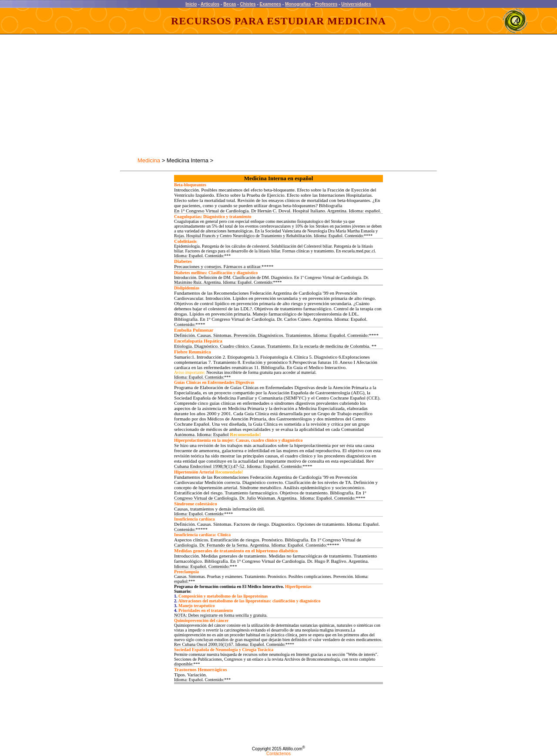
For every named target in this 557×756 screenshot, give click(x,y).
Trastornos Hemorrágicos (201, 669)
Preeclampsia (186, 572)
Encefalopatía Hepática (198, 341)
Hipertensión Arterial (194, 472)
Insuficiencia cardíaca (195, 519)
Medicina (149, 160)
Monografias (298, 4)
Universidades (356, 4)
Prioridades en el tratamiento (206, 610)
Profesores (326, 4)
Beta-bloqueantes (190, 185)
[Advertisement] (198, 96)
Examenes (270, 4)
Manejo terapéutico (197, 606)
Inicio (191, 4)
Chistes (248, 4)
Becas (230, 4)
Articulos (210, 4)
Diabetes (183, 261)
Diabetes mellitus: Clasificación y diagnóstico (216, 273)
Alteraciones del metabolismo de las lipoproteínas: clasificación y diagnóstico (249, 601)
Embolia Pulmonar (194, 330)
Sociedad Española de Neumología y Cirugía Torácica (224, 650)
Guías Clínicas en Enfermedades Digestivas (214, 382)
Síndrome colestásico (196, 504)
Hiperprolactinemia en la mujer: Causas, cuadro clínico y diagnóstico (238, 440)
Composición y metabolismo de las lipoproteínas (223, 596)
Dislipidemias (187, 288)
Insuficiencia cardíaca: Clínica (202, 535)
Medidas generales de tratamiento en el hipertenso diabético (236, 551)
